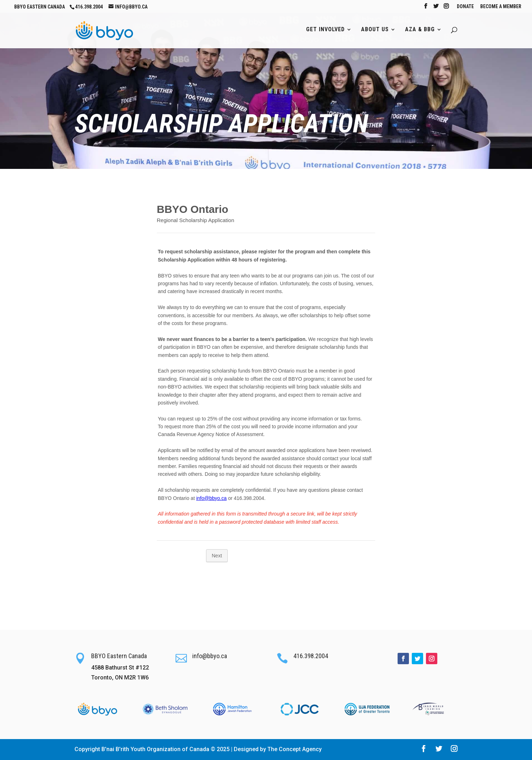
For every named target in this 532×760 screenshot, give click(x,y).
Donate (465, 7)
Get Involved (325, 30)
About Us (375, 30)
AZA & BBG (420, 30)
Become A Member (501, 7)
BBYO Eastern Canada (40, 7)
